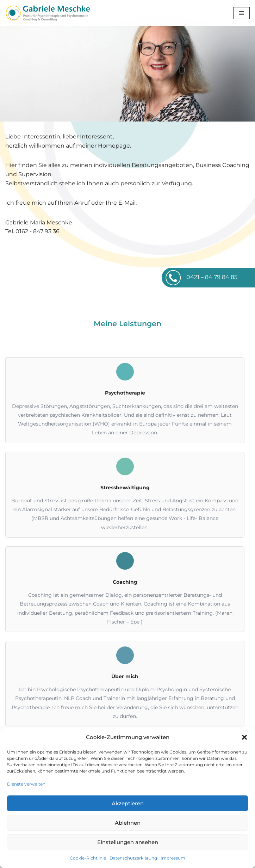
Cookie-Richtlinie (88, 858)
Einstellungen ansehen (128, 842)
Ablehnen (128, 823)
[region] (127, 74)
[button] (244, 737)
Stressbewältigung (125, 488)
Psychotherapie (125, 393)
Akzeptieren (128, 803)
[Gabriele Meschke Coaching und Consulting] (48, 13)
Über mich (125, 676)
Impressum (173, 858)
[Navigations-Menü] (241, 13)
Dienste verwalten (26, 784)
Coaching (125, 582)
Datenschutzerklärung (133, 858)
